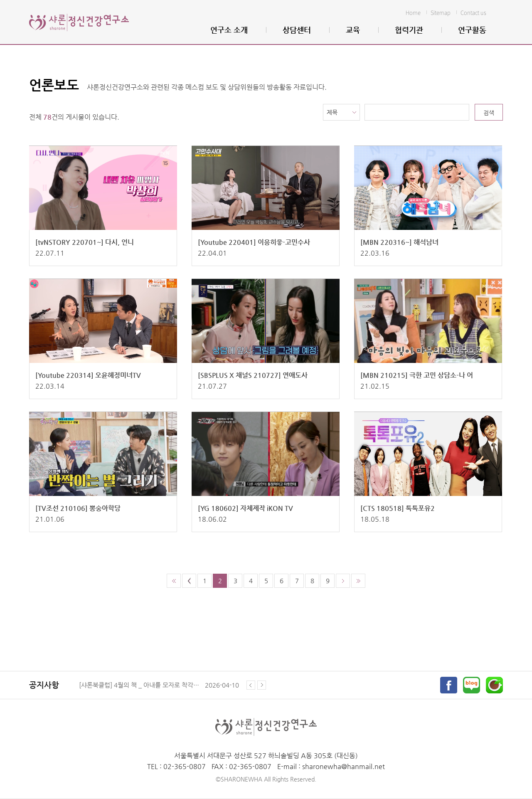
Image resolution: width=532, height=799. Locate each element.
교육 (353, 30)
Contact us (473, 12)
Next (262, 685)
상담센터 (297, 30)
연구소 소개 (229, 30)
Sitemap (441, 12)
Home (413, 12)
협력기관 (409, 30)
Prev (252, 685)
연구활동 (472, 30)
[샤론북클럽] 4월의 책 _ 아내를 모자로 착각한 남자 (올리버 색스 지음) (139, 685)
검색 (489, 113)
